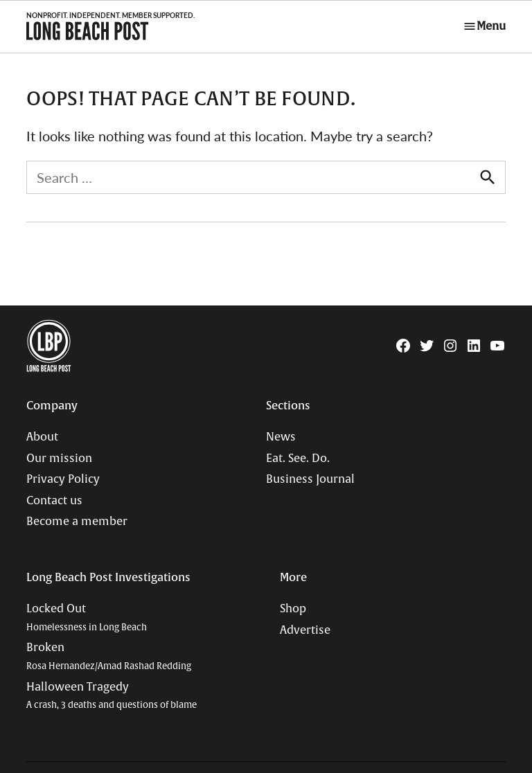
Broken (109, 656)
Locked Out (87, 617)
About (42, 437)
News (281, 437)
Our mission (59, 459)
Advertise (305, 630)
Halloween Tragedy (112, 696)
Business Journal (310, 479)
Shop (293, 609)
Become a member (77, 522)
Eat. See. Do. (298, 459)
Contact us (54, 501)
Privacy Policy (63, 479)
